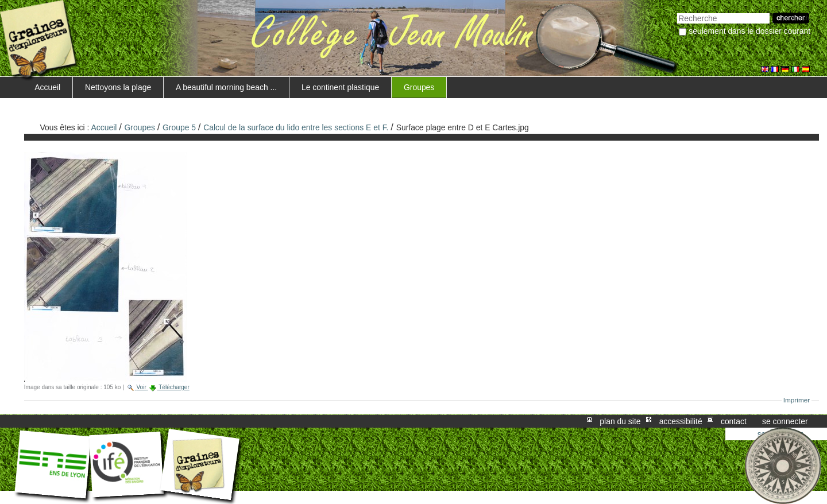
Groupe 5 (179, 127)
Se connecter (785, 421)
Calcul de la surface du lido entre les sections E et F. (296, 127)
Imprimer (797, 400)
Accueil (47, 87)
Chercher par (677, 12)
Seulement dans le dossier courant (749, 31)
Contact (734, 421)
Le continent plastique (340, 87)
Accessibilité (681, 421)
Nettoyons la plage (118, 87)
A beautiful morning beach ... (226, 87)
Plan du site (620, 421)
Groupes (419, 87)
